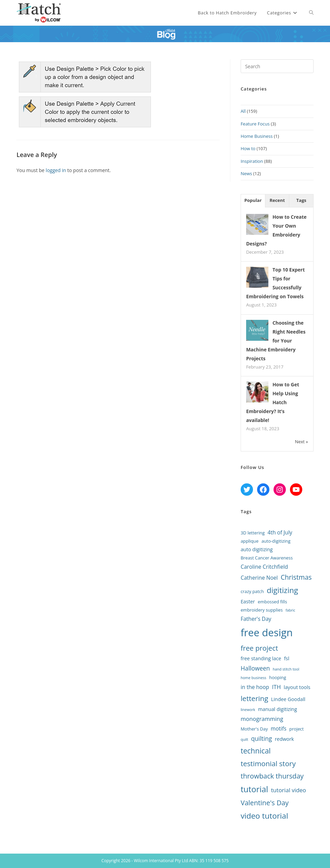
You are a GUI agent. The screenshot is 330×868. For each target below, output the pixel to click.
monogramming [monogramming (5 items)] (262, 719)
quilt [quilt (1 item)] (244, 739)
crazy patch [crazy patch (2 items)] (252, 591)
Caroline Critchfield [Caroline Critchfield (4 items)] (264, 567)
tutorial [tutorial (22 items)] (254, 789)
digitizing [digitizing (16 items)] (282, 590)
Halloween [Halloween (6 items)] (255, 668)
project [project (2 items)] (296, 729)
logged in (56, 170)
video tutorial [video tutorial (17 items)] (264, 816)
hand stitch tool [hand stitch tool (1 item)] (286, 669)
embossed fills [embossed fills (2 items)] (272, 602)
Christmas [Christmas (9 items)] (296, 577)
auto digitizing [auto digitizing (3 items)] (257, 549)
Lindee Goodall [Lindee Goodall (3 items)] (288, 699)
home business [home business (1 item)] (253, 678)
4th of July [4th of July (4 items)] (280, 532)
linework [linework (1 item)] (248, 710)
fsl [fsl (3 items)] (287, 658)
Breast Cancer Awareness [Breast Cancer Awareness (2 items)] (267, 558)
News (246, 173)
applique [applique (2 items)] (250, 541)
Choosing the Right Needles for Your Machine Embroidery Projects (276, 341)
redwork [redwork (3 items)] (284, 739)
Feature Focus (255, 124)
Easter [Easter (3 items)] (248, 601)
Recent (277, 200)
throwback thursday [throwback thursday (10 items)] (272, 776)
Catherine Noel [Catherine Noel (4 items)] (259, 578)
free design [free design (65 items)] (267, 632)
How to (248, 148)
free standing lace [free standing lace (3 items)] (261, 658)
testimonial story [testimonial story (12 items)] (268, 763)
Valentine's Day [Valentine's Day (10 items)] (265, 803)
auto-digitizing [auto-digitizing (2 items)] (276, 541)
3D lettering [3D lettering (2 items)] (253, 533)
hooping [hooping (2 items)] (277, 677)
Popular (253, 200)
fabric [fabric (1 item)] (290, 610)
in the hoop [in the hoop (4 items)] (255, 687)
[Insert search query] (277, 66)
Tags (301, 200)
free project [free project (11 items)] (259, 648)
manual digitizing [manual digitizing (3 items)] (278, 709)
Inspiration (252, 161)
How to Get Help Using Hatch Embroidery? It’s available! (273, 402)
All (243, 111)
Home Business (257, 136)
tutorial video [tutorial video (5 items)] (289, 790)
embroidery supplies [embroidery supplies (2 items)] (262, 610)
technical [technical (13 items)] (256, 751)
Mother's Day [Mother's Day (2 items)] (254, 729)
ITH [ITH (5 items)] (276, 687)
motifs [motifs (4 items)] (279, 728)
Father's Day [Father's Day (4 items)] (256, 619)
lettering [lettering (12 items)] (255, 698)
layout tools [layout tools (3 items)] (297, 687)
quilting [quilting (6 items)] (262, 738)
